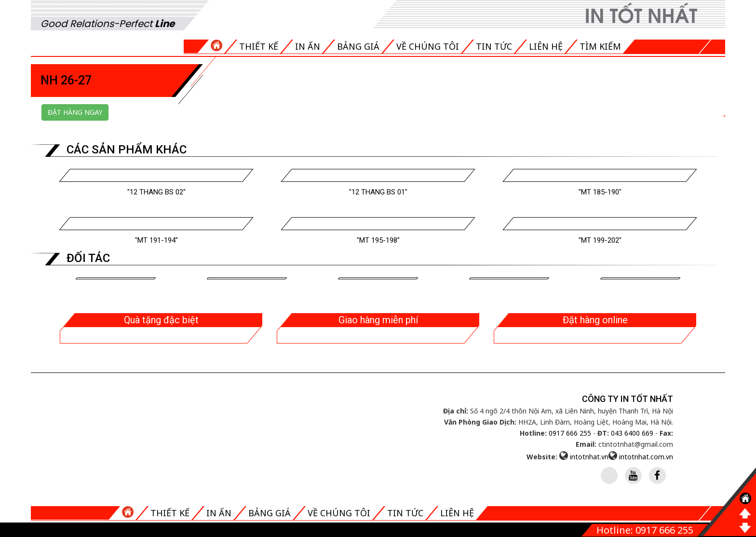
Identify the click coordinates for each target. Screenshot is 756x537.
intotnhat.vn (589, 457)
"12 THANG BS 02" (156, 192)
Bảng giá (358, 46)
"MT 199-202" (600, 240)
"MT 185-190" (600, 192)
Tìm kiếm (600, 46)
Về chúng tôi (428, 46)
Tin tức (494, 46)
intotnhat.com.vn (646, 457)
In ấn (308, 46)
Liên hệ (546, 46)
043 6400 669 (632, 433)
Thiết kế (259, 46)
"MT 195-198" (378, 240)
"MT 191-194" (156, 240)
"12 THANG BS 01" (378, 192)
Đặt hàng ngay (75, 112)
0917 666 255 (570, 433)
